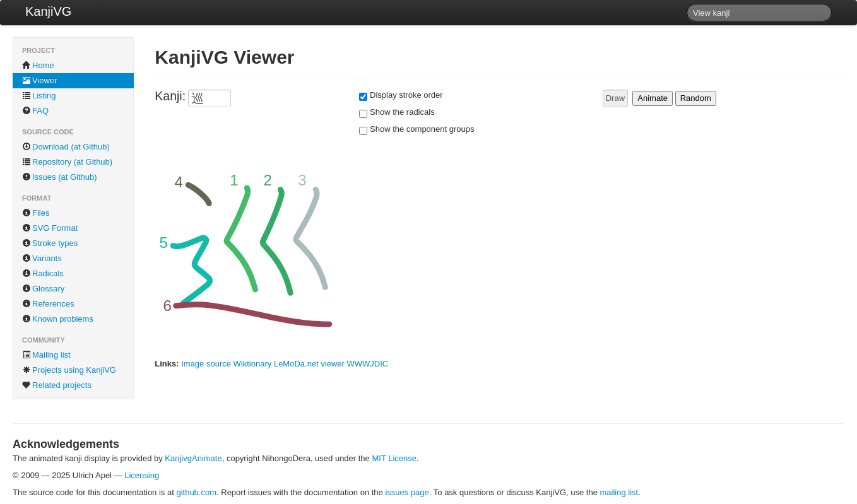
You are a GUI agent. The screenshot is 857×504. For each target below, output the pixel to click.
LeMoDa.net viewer (309, 364)
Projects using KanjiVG (69, 370)
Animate (653, 98)
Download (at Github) (66, 147)
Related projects (57, 385)
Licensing (142, 475)
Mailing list (46, 355)
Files (36, 213)
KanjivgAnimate (193, 458)
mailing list (619, 492)
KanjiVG (48, 11)
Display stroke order (406, 95)
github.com (196, 492)
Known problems (58, 319)
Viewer (40, 80)
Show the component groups (422, 129)
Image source (206, 364)
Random (696, 98)
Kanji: (170, 96)
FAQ (35, 111)
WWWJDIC (368, 364)
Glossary (43, 289)
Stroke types (50, 243)
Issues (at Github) (60, 177)
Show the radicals (402, 112)
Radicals (43, 273)
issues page (407, 492)
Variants (42, 258)
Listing (39, 96)
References (48, 304)
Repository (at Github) (67, 162)
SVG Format (50, 228)
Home (38, 65)
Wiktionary (253, 364)
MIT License (394, 458)
